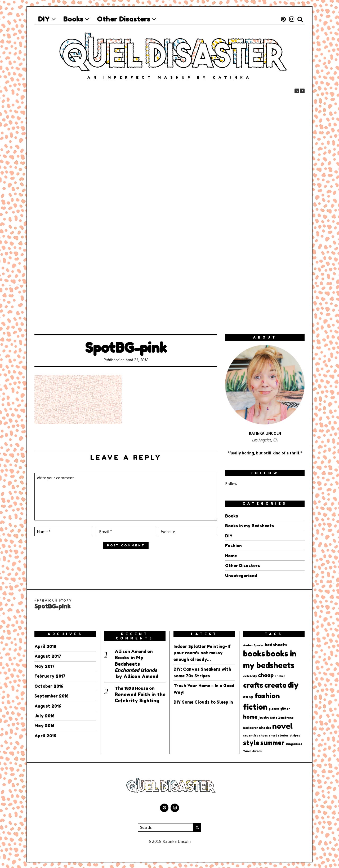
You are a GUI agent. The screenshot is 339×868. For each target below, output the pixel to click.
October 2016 (49, 685)
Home (231, 555)
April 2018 (46, 646)
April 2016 (46, 734)
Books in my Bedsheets (250, 526)
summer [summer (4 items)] (272, 742)
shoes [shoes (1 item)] (263, 735)
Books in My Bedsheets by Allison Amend (137, 666)
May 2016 (45, 724)
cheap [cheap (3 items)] (266, 674)
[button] (302, 91)
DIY (229, 536)
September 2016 (52, 695)
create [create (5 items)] (275, 684)
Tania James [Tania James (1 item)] (252, 750)
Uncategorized (241, 575)
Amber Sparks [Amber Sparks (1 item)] (253, 645)
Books (232, 516)
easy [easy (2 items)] (248, 696)
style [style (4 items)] (251, 742)
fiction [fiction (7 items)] (255, 706)
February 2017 (50, 675)
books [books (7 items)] (254, 653)
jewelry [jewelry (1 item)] (264, 717)
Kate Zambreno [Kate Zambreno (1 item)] (282, 717)
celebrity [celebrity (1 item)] (250, 675)
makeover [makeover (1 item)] (251, 727)
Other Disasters (243, 565)
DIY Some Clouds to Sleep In (203, 700)
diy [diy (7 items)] (293, 684)
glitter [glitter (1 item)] (285, 708)
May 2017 (45, 665)
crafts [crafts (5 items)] (253, 684)
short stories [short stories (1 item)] (279, 735)
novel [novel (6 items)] (282, 725)
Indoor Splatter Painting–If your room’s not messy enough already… (202, 652)
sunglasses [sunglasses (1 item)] (294, 743)
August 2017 (48, 655)
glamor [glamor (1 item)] (274, 708)
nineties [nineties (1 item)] (265, 727)
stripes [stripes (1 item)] (295, 735)
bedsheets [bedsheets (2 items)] (276, 644)
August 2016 (48, 704)
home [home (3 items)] (250, 716)
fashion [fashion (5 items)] (267, 695)
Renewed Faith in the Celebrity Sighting (140, 697)
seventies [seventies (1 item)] (251, 735)
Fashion (233, 545)
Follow (231, 484)
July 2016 (45, 714)
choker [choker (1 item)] (280, 675)
